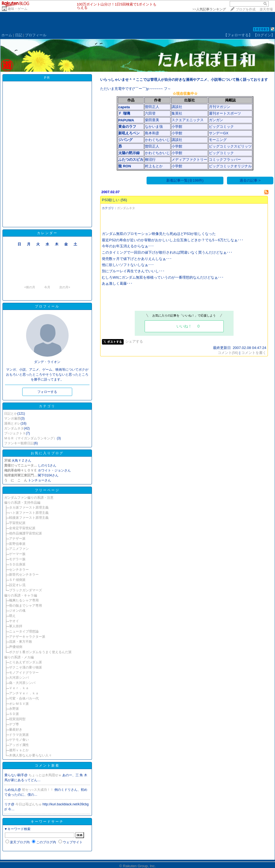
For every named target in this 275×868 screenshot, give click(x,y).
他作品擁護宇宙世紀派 (26, 533)
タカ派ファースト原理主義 (29, 508)
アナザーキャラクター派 (27, 637)
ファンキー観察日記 (19, 443)
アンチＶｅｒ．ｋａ (24, 693)
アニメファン (19, 549)
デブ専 (14, 724)
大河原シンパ (19, 678)
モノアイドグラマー (24, 673)
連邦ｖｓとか (19, 750)
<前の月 (30, 287)
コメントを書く (254, 353)
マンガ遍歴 (12, 418)
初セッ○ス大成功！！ (38, 790)
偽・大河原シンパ (22, 683)
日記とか (11, 414)
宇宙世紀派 (17, 523)
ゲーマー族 (17, 554)
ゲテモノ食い (19, 740)
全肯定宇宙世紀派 (22, 528)
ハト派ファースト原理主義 (29, 513)
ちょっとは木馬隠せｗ (45, 775)
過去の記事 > (250, 180)
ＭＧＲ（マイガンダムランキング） (30, 438)
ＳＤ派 (14, 714)
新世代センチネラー (24, 575)
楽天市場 (266, 9)
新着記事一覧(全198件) (185, 180)
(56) (124, 200)
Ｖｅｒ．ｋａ (19, 688)
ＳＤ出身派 (17, 564)
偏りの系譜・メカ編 (19, 657)
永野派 (14, 709)
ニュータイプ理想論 (24, 631)
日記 (19, 35)
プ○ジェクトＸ (15, 433)
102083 (261, 29)
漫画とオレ (12, 423)
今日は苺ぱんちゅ (29, 804)
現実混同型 (17, 719)
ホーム (7, 35)
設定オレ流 (17, 585)
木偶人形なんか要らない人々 (30, 755)
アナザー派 (17, 539)
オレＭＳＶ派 (19, 704)
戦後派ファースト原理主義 (29, 518)
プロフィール (36, 35)
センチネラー (19, 570)
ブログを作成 (246, 9)
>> (209, 9)
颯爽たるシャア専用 (24, 600)
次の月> (65, 287)
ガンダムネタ (14, 428)
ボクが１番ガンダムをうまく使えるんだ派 (40, 652)
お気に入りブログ (47, 453)
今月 (47, 287)
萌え (12, 616)
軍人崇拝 (16, 626)
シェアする (134, 341)
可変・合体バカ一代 (24, 698)
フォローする (47, 392)
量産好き (16, 730)
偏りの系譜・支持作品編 (22, 503)
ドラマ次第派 (19, 735)
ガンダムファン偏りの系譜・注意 (29, 498)
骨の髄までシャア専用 (26, 606)
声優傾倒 (16, 647)
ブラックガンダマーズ (26, 590)
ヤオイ (14, 621)
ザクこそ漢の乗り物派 (26, 667)
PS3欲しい (111, 200)
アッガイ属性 (19, 745)
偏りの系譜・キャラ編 (21, 595)
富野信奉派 (17, 544)
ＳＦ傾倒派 (17, 580)
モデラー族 (17, 559)
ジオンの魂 (17, 611)
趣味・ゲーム (18, 9)
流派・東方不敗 (21, 642)
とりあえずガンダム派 (26, 662)
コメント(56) (228, 353)
